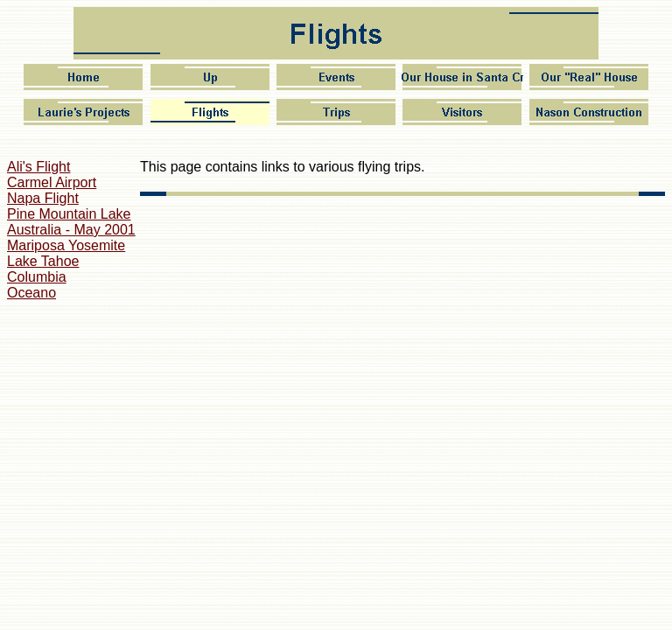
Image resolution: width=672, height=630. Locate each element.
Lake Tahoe (43, 261)
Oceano (31, 293)
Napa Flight (43, 198)
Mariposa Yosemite (66, 245)
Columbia (37, 277)
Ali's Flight (38, 167)
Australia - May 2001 (71, 230)
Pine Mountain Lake (69, 214)
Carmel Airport (52, 182)
